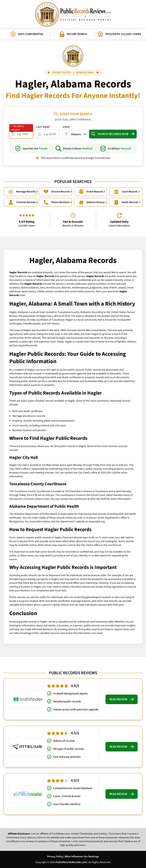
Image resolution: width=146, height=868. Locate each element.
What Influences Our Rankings (82, 857)
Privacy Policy (55, 857)
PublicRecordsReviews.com (71, 862)
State (66, 127)
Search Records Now (113, 134)
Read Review (122, 699)
